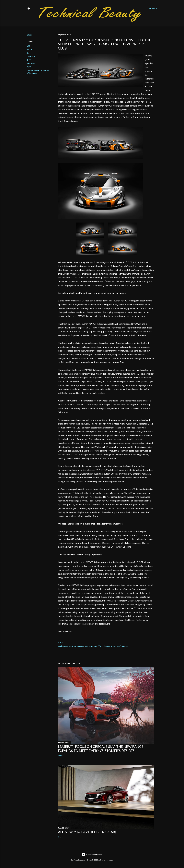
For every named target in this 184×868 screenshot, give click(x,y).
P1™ (29, 67)
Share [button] (30, 35)
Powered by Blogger (92, 855)
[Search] (153, 8)
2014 (29, 46)
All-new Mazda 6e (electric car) (87, 832)
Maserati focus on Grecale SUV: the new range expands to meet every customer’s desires (101, 748)
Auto (29, 49)
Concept (31, 56)
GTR (29, 60)
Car (29, 53)
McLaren (31, 63)
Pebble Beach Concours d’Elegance (114, 646)
